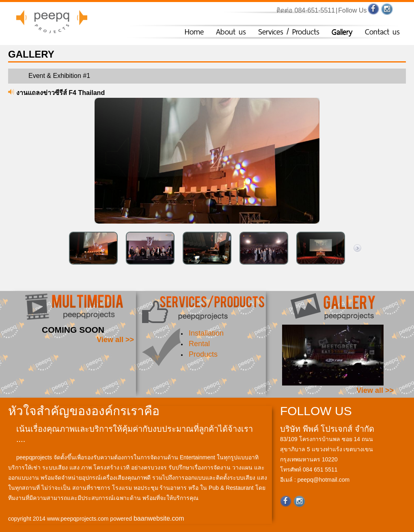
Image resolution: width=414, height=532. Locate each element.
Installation (206, 333)
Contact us (382, 32)
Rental (199, 344)
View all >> (115, 340)
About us (231, 32)
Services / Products (289, 32)
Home (194, 32)
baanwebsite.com (159, 518)
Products (203, 354)
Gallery (342, 32)
